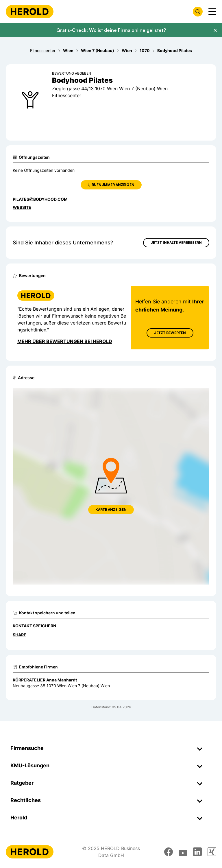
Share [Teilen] (20, 635)
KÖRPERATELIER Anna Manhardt (45, 680)
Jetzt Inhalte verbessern (176, 243)
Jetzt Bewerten (170, 333)
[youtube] (183, 852)
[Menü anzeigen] (212, 12)
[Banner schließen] (215, 30)
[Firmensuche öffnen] (198, 12)
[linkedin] (197, 852)
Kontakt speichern (34, 626)
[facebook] (169, 852)
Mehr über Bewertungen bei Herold (65, 341)
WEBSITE (22, 207)
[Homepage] (30, 12)
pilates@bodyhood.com (40, 199)
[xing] (212, 852)
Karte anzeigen (111, 509)
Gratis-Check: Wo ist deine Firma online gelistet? (111, 30)
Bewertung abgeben (72, 73)
